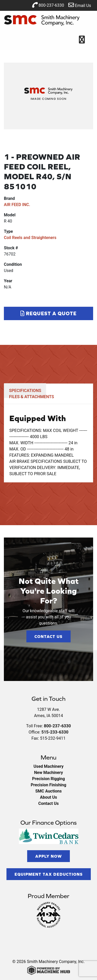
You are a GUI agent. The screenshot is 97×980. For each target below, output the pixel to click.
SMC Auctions (48, 791)
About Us (49, 797)
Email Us (80, 5)
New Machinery (48, 773)
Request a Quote (48, 313)
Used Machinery (48, 766)
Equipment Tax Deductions (49, 874)
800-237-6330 (48, 5)
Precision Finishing (48, 785)
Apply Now (48, 856)
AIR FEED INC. (17, 205)
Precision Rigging (48, 779)
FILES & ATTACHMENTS (32, 397)
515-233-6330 (55, 732)
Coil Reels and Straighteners (30, 238)
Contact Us (48, 636)
